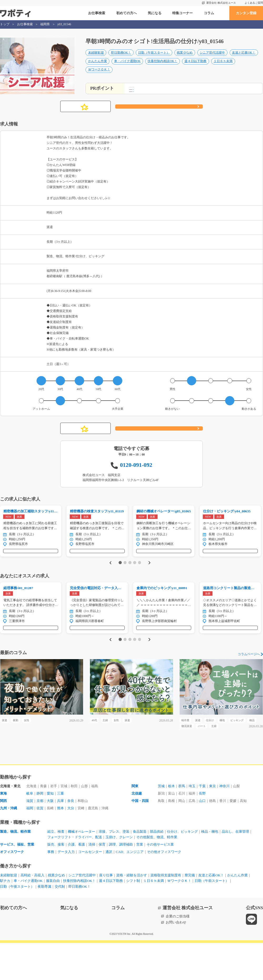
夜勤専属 (44, 924)
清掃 (92, 882)
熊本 (60, 845)
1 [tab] (120, 583)
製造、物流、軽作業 (15, 869)
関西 (3, 838)
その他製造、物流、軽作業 (157, 874)
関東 (135, 823)
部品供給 (157, 869)
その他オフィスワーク (164, 889)
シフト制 (133, 918)
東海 (3, 830)
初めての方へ (127, 13)
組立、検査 (56, 869)
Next (150, 583)
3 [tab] (130, 583)
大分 (71, 845)
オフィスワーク (12, 889)
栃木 (171, 823)
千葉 (202, 823)
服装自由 (53, 918)
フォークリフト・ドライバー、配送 (75, 874)
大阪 (50, 838)
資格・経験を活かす (132, 912)
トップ (5, 24)
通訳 (109, 889)
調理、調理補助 (121, 882)
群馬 (182, 823)
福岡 (30, 845)
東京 (213, 823)
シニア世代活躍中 (212, 58)
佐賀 (40, 845)
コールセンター (90, 889)
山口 (202, 838)
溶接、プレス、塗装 (114, 869)
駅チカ (5, 918)
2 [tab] (125, 583)
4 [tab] (135, 583)
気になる (155, 13)
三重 (60, 830)
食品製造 (140, 869)
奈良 (71, 838)
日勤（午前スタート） (154, 58)
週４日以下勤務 (195, 67)
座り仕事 (106, 912)
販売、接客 (56, 882)
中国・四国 (140, 838)
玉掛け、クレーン (119, 874)
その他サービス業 (160, 882)
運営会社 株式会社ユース (221, 3)
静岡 (40, 830)
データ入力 (66, 889)
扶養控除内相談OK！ (162, 67)
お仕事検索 (97, 13)
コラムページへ (249, 681)
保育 (102, 882)
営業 (140, 882)
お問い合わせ (176, 959)
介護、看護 (76, 882)
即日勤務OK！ (121, 58)
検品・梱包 (210, 869)
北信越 (137, 830)
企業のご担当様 (178, 953)
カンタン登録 (246, 13)
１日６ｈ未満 (223, 67)
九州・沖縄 (9, 845)
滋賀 (30, 838)
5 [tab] (140, 583)
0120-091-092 (136, 480)
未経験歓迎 (96, 58)
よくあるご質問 (254, 3)
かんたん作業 (98, 67)
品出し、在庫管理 (235, 869)
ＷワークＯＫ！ (99, 75)
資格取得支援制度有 (166, 912)
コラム (209, 13)
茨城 (161, 823)
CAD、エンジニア (130, 889)
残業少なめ (185, 58)
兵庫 (60, 838)
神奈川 (224, 823)
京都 (40, 838)
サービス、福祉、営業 (17, 882)
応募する (159, 121)
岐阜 (30, 830)
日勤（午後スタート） (17, 924)
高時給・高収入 (32, 912)
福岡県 (45, 24)
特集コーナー (183, 13)
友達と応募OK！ (244, 58)
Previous (110, 583)
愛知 (50, 830)
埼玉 (192, 823)
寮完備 (190, 912)
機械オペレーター (82, 869)
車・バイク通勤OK (127, 67)
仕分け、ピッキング (182, 869)
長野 (202, 830)
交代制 (60, 924)
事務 (51, 889)
